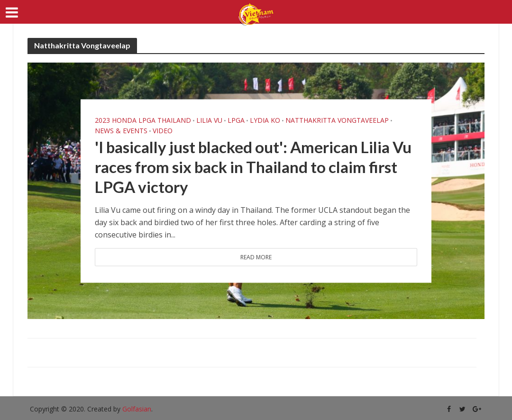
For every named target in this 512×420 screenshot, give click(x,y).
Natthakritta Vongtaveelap (337, 120)
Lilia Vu (209, 120)
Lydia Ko (265, 120)
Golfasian (137, 409)
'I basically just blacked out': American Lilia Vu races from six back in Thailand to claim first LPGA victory (253, 166)
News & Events (121, 130)
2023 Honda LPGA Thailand (143, 120)
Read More (256, 257)
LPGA (236, 120)
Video (163, 130)
